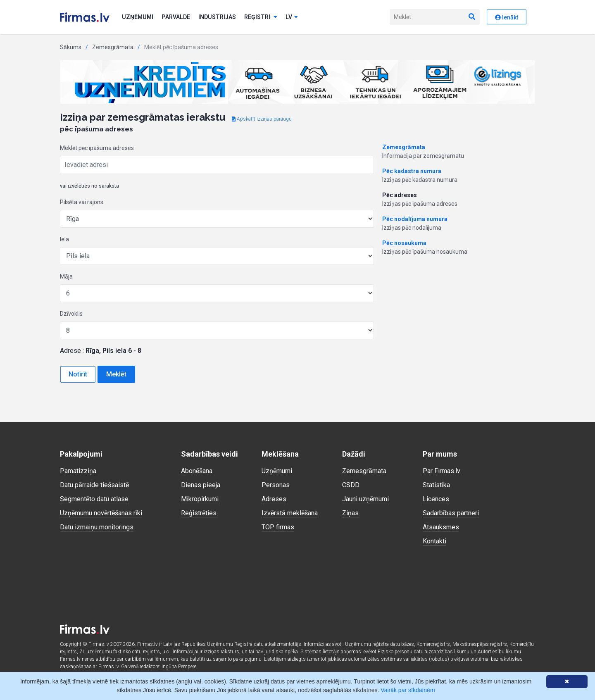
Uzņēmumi (138, 17)
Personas (276, 485)
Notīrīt (78, 374)
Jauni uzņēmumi (365, 499)
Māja (66, 276)
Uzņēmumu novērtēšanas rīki (101, 513)
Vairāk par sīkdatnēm (408, 690)
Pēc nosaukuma (404, 243)
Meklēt (116, 374)
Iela (64, 239)
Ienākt (507, 17)
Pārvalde (176, 17)
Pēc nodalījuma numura (415, 219)
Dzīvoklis (71, 314)
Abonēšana (197, 471)
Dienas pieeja (201, 485)
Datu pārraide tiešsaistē (94, 485)
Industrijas (217, 17)
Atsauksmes (441, 527)
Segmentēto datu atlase (94, 499)
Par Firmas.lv (441, 471)
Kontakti (434, 541)
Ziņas (350, 513)
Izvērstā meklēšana (290, 513)
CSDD (351, 485)
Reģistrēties (199, 513)
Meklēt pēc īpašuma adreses (97, 148)
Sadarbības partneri (451, 513)
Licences (436, 499)
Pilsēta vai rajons (82, 202)
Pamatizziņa (78, 471)
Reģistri (261, 17)
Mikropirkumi (200, 499)
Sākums (71, 47)
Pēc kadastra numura (412, 171)
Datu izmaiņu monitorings (97, 527)
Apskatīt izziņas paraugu (262, 119)
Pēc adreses (400, 195)
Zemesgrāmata (113, 47)
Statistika (436, 485)
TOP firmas (278, 527)
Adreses (274, 499)
